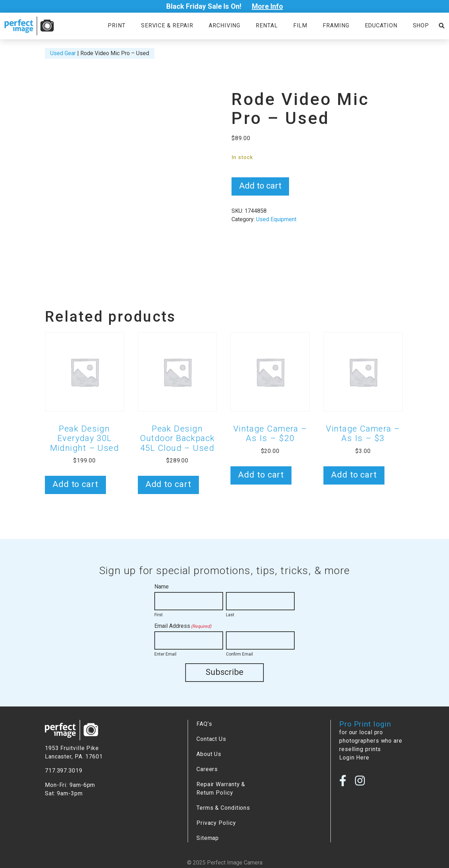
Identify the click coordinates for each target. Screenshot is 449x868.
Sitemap (208, 838)
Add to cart (260, 186)
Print (116, 25)
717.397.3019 (64, 770)
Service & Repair (167, 25)
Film (300, 25)
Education (381, 25)
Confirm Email (239, 654)
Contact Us (211, 739)
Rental (267, 25)
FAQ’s (204, 724)
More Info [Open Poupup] (267, 6)
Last (230, 615)
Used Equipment (276, 219)
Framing (336, 25)
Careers (207, 769)
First (159, 615)
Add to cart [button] (75, 484)
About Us (209, 754)
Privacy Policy (216, 823)
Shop (421, 25)
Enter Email (165, 654)
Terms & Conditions (223, 807)
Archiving (224, 25)
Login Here (354, 757)
